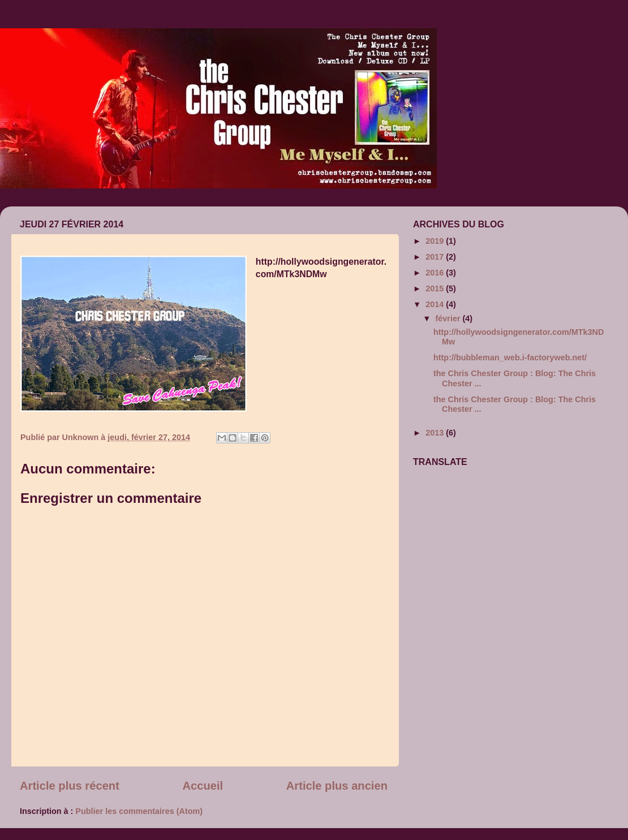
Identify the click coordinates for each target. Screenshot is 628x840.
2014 (436, 304)
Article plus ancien (337, 786)
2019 (436, 241)
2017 (436, 257)
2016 (436, 273)
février (449, 318)
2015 (436, 288)
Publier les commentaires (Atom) (139, 811)
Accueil (203, 786)
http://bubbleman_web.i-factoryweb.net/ (510, 357)
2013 (436, 433)
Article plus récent (70, 786)
